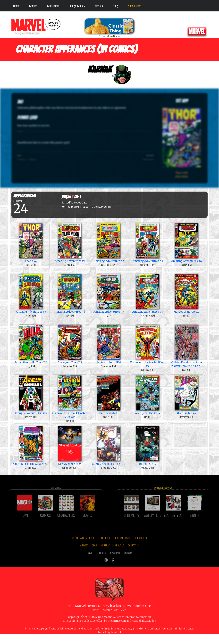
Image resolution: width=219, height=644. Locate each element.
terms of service (115, 563)
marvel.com (128, 563)
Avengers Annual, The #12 (31, 395)
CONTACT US (134, 556)
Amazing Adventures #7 (109, 293)
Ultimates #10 (148, 445)
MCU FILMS (105, 556)
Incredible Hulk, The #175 (31, 344)
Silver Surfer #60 (186, 395)
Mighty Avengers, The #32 (109, 445)
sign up (89, 563)
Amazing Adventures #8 (148, 293)
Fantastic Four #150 (109, 344)
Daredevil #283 (109, 395)
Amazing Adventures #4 (186, 243)
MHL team (119, 631)
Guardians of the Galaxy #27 (31, 445)
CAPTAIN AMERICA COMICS (83, 548)
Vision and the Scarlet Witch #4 (148, 346)
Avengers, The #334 (148, 395)
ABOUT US (120, 556)
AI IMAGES (84, 556)
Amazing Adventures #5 (31, 293)
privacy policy (101, 563)
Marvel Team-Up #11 (186, 293)
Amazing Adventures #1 (70, 243)
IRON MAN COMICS (123, 548)
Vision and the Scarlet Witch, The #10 (70, 397)
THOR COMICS (141, 548)
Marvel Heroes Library (92, 617)
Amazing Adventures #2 (109, 243)
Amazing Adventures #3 (148, 243)
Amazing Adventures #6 (70, 293)
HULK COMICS (105, 548)
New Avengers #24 (70, 445)
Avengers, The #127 (70, 344)
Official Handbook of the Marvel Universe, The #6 (186, 346)
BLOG (94, 556)
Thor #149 (31, 243)
